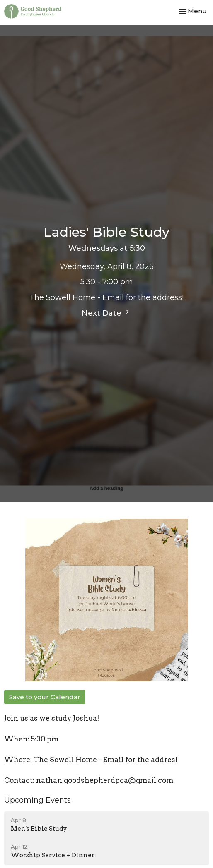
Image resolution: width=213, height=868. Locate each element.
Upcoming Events (38, 800)
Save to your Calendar (45, 697)
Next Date (106, 313)
